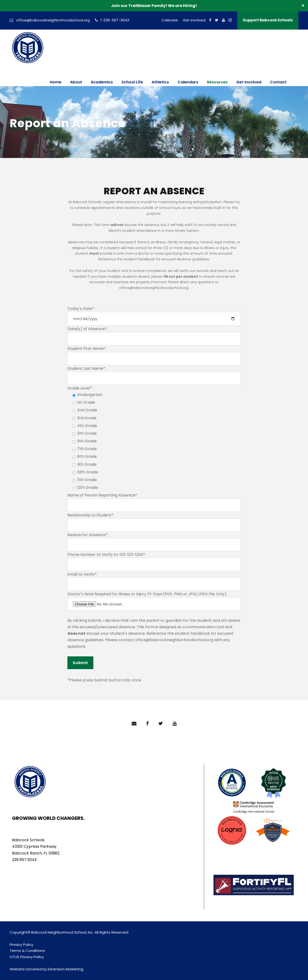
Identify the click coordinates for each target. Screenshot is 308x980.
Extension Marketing (66, 969)
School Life (132, 82)
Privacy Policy (21, 945)
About (76, 82)
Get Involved (194, 20)
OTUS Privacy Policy (27, 957)
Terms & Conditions (27, 951)
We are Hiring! (183, 6)
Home (56, 82)
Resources (217, 82)
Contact (278, 82)
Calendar (170, 20)
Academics (102, 82)
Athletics (160, 82)
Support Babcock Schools (268, 20)
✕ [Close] (303, 6)
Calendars (188, 82)
